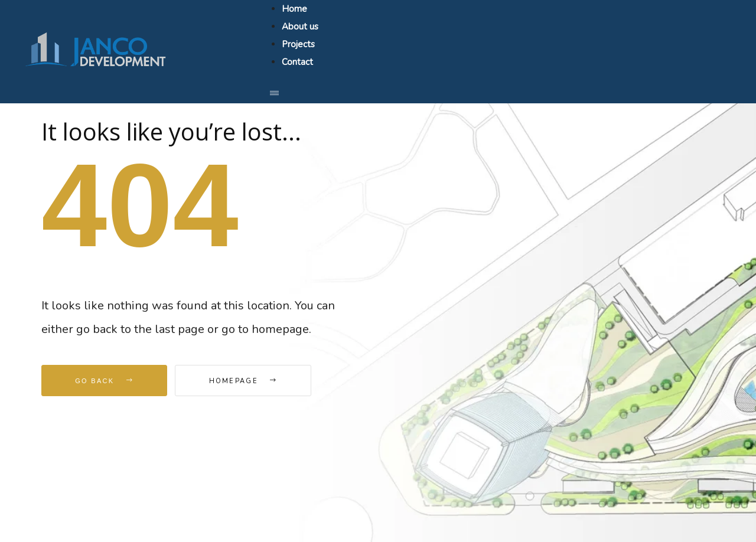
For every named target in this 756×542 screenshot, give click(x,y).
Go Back (104, 381)
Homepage (243, 381)
